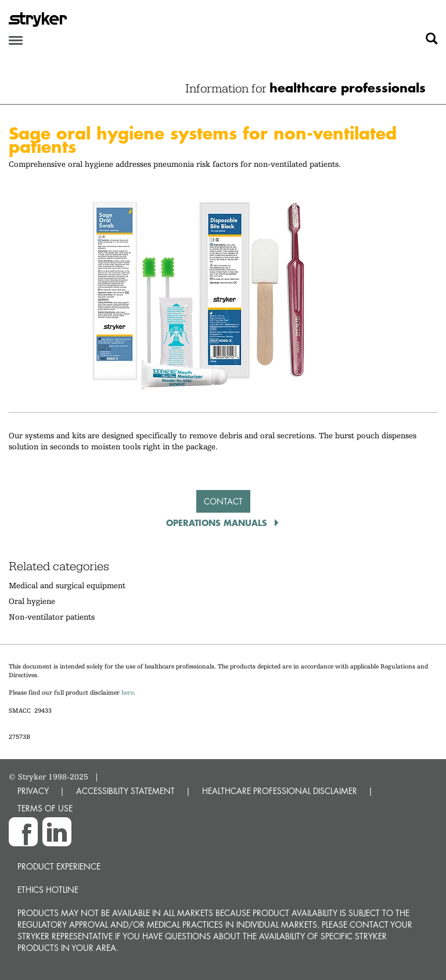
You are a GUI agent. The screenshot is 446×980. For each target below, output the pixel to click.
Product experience (59, 866)
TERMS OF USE (45, 808)
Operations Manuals (218, 523)
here (127, 693)
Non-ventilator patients (52, 617)
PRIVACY (33, 791)
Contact (223, 501)
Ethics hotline (48, 890)
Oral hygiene (32, 601)
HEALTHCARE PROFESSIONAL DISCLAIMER (280, 791)
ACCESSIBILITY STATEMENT (125, 791)
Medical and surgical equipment (67, 585)
